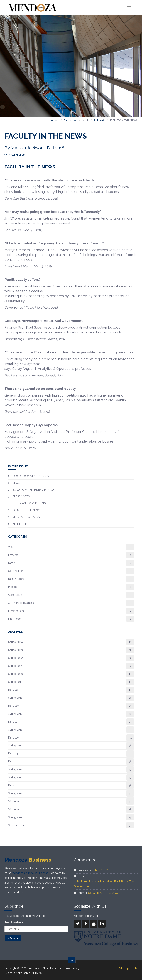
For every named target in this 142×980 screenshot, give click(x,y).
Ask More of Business (21, 603)
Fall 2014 (13, 762)
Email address (14, 923)
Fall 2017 (13, 722)
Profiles (13, 587)
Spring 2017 (15, 714)
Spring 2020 (16, 674)
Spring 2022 (15, 658)
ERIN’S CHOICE (100, 870)
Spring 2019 (15, 682)
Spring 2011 (15, 817)
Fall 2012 (13, 785)
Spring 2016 (15, 730)
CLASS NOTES (21, 496)
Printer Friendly (15, 155)
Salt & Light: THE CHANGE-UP (106, 893)
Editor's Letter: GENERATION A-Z (32, 476)
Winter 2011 (15, 809)
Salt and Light (16, 571)
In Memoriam (16, 611)
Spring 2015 (15, 746)
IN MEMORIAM (21, 524)
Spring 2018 (15, 698)
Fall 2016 (13, 738)
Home (55, 121)
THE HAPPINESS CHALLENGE (30, 503)
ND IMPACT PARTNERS (26, 517)
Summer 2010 (17, 825)
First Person (15, 619)
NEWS (16, 483)
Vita (10, 547)
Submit (13, 938)
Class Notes (15, 595)
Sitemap (124, 968)
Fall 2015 (13, 754)
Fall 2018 (99, 121)
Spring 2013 (15, 777)
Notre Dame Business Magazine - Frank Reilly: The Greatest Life (104, 884)
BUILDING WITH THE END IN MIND (33, 490)
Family (12, 563)
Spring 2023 (15, 650)
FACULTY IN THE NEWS (26, 510)
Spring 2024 (15, 642)
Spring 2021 (15, 666)
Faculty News (16, 579)
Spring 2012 (15, 793)
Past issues (70, 121)
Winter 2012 (15, 801)
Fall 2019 (13, 690)
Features (13, 555)
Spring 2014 (15, 769)
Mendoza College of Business (30, 873)
